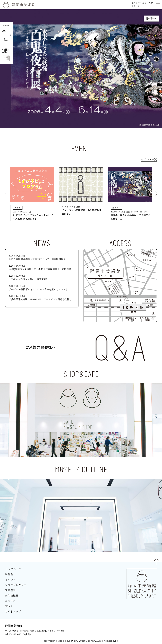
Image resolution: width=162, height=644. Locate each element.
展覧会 (9, 574)
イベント (10, 580)
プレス (9, 606)
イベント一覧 (149, 159)
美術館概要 (12, 596)
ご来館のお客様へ (40, 347)
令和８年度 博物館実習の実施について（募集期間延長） (42, 257)
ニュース (10, 601)
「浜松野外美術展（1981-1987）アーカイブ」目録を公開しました (42, 298)
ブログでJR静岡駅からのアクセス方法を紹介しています (42, 288)
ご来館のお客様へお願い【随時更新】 (42, 277)
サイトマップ (13, 611)
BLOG (150, 627)
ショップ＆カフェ (16, 585)
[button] (6, 194)
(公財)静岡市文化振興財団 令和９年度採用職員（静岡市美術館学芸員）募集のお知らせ (42, 267)
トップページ (13, 569)
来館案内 (10, 590)
